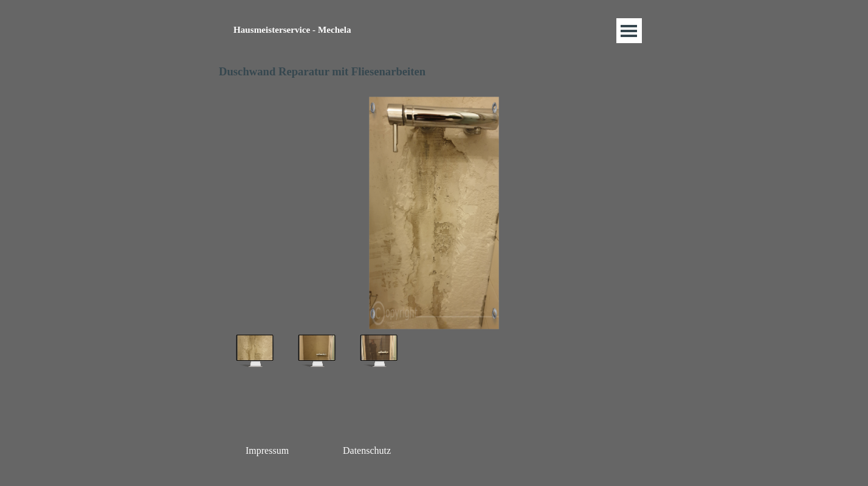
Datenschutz (367, 450)
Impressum (267, 450)
